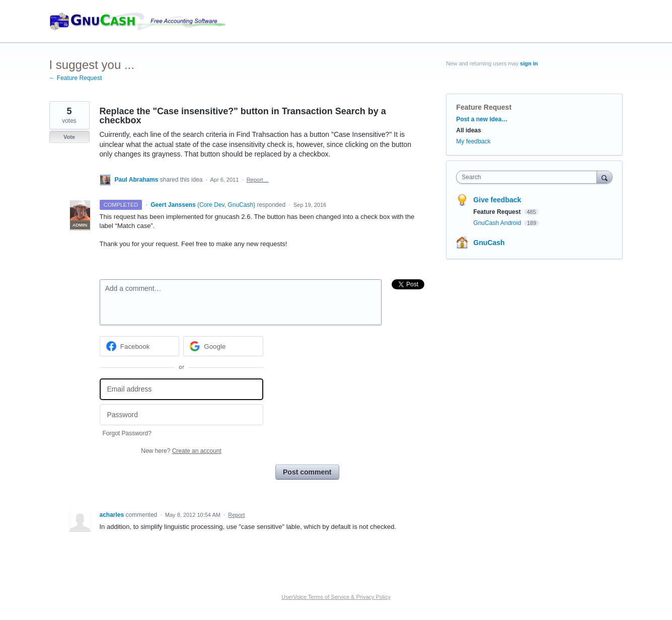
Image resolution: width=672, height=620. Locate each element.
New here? (181, 451)
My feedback (473, 141)
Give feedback (497, 200)
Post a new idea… (482, 119)
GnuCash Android (498, 223)
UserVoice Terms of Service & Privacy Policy (336, 597)
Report (236, 515)
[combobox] (529, 177)
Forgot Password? (127, 433)
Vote (69, 137)
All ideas (468, 130)
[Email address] (181, 389)
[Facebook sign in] (140, 346)
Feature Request (484, 107)
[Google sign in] (223, 346)
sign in (529, 63)
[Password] (181, 415)
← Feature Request (76, 78)
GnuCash (489, 243)
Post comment (307, 472)
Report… (258, 180)
